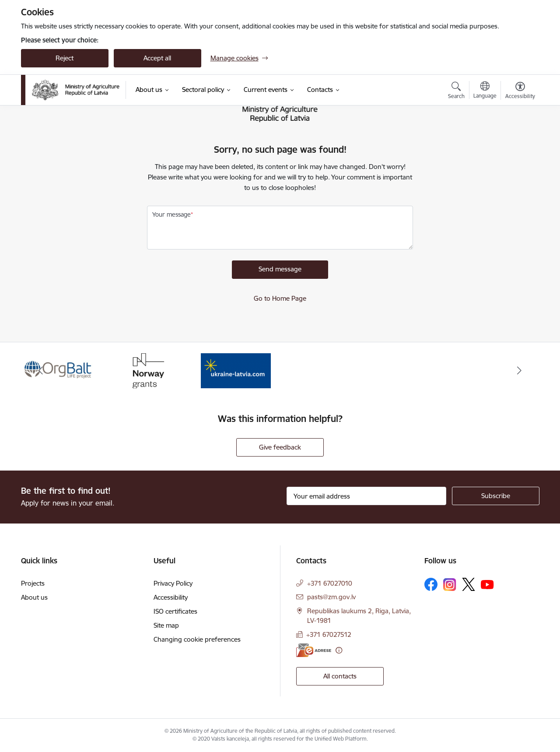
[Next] (519, 371)
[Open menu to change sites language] (485, 91)
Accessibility (171, 597)
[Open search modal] (456, 91)
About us (34, 597)
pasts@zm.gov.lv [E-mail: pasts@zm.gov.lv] (331, 597)
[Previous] (41, 371)
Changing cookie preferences (197, 639)
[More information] (339, 650)
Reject (65, 58)
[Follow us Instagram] (450, 585)
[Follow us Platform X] (469, 584)
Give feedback (280, 447)
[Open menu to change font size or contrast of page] (520, 91)
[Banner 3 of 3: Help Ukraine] (236, 370)
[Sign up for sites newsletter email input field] (366, 496)
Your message (171, 214)
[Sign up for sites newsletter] (496, 496)
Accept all (157, 58)
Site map (166, 625)
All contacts (340, 676)
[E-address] (314, 650)
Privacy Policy (173, 583)
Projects (33, 583)
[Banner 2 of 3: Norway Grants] (147, 370)
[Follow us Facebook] (431, 584)
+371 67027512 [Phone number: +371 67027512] (329, 634)
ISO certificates (175, 611)
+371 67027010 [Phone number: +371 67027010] (330, 583)
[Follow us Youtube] (487, 584)
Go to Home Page (280, 298)
